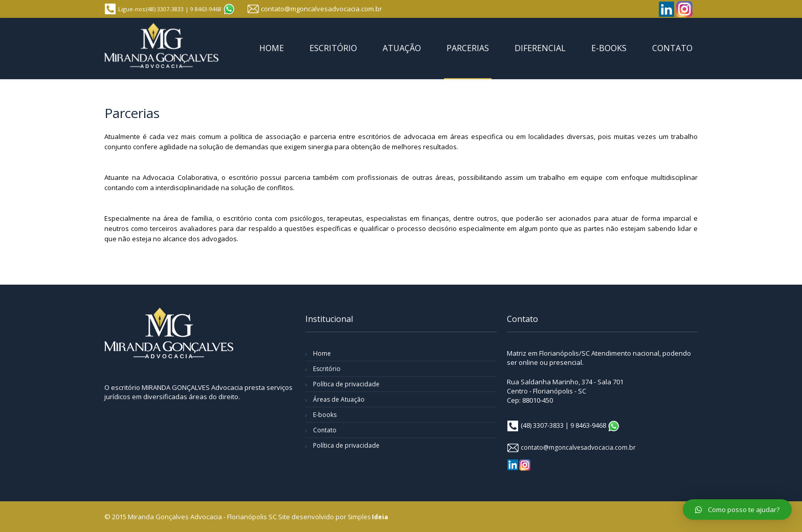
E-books (325, 415)
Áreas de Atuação (339, 399)
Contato (325, 430)
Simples (368, 517)
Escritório (327, 369)
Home (322, 353)
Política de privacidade (346, 384)
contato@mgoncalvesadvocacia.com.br (321, 9)
